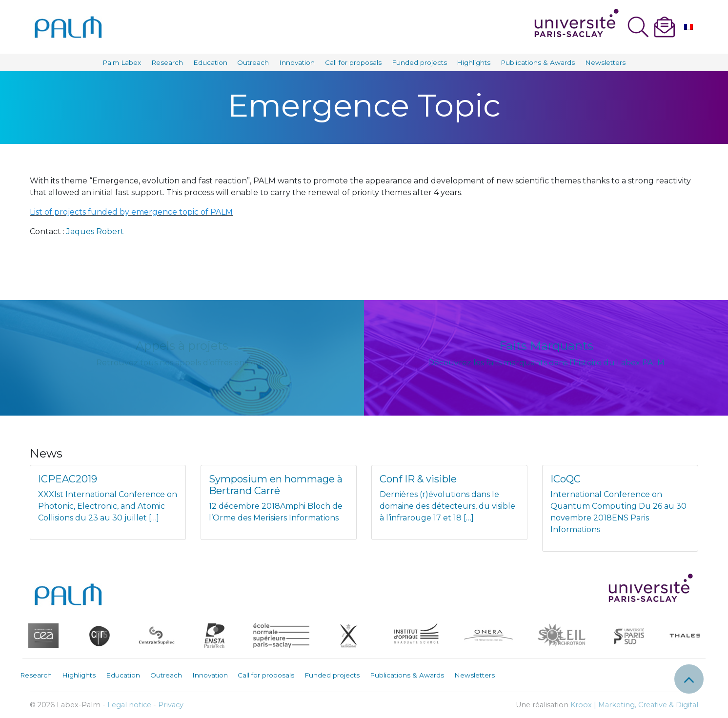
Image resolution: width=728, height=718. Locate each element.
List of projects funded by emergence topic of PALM (131, 212)
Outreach (253, 62)
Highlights (474, 62)
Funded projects (419, 62)
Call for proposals (353, 62)
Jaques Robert (95, 231)
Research (167, 62)
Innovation (297, 62)
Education (210, 62)
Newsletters (605, 62)
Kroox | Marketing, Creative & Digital (634, 705)
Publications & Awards (538, 62)
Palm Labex (122, 62)
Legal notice (129, 705)
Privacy (171, 705)
